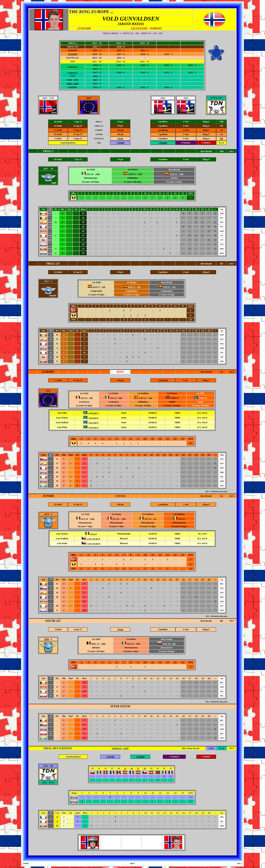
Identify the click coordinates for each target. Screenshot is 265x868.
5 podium (162, 130)
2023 (89, 98)
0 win (186, 138)
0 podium (163, 138)
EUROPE (73, 50)
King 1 (206, 130)
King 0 (206, 138)
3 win (185, 130)
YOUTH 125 (73, 58)
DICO (232, 372)
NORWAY (73, 67)
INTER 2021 (216, 98)
